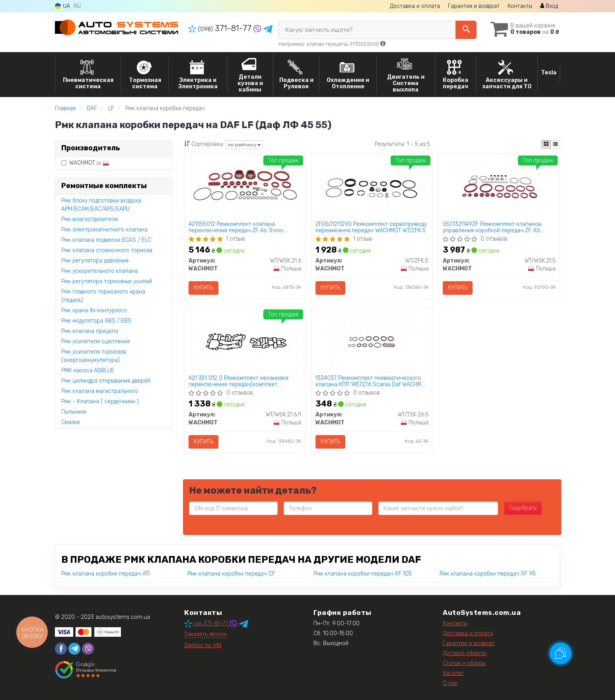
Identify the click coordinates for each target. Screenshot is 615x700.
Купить (203, 288)
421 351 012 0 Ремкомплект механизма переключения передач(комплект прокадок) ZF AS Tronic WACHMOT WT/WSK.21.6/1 (238, 381)
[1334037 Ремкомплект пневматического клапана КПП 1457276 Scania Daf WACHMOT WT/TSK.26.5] (372, 342)
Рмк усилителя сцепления (95, 341)
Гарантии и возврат (469, 643)
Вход (549, 6)
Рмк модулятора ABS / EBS (96, 321)
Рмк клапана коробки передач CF (231, 574)
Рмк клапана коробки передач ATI (105, 574)
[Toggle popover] (561, 653)
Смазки (71, 422)
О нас (450, 683)
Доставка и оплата (415, 6)
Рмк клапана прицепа (90, 331)
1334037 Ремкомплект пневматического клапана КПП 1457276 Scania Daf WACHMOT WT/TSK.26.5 (372, 381)
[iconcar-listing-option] (555, 144)
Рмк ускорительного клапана (99, 271)
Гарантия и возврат (474, 6)
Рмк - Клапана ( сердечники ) (100, 402)
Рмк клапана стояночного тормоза (107, 250)
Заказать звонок (205, 634)
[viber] (88, 649)
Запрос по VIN (203, 645)
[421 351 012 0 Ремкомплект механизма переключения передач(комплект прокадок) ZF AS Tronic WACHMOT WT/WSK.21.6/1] (245, 342)
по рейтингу (244, 145)
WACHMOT (85, 163)
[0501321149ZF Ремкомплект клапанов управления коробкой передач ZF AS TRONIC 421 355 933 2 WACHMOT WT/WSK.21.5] (499, 188)
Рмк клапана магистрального (100, 391)
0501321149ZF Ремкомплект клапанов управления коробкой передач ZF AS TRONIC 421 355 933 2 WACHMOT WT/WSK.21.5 (492, 227)
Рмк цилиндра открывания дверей (106, 381)
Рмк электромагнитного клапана (104, 230)
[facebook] (61, 649)
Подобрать (523, 508)
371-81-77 (221, 28)
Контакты (520, 6)
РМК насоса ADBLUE (88, 370)
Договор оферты (465, 653)
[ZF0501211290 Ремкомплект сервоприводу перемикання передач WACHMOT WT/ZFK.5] (372, 188)
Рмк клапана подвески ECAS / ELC (106, 240)
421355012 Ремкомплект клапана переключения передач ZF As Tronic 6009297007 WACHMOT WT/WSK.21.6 (236, 227)
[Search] (466, 30)
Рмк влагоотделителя (90, 219)
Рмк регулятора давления (95, 261)
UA (62, 6)
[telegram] (74, 649)
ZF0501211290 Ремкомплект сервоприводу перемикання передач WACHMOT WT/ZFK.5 (371, 227)
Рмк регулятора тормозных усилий (107, 281)
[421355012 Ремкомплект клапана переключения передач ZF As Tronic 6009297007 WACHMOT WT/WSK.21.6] (245, 184)
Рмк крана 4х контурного (94, 310)
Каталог (453, 673)
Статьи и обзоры (464, 663)
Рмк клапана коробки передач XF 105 (363, 574)
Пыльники (74, 412)
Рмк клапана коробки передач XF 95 (488, 574)
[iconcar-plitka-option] (546, 144)
